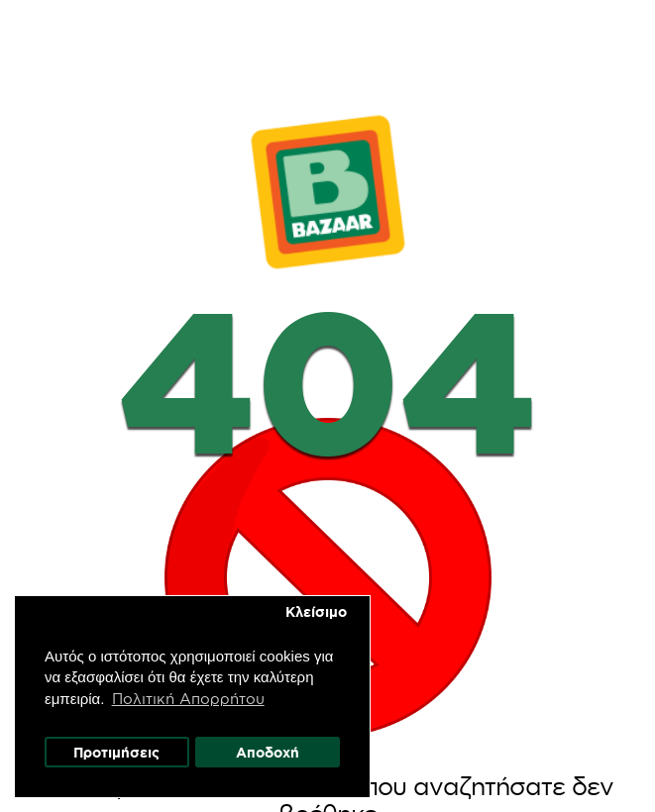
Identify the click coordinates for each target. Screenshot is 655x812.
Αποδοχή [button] (269, 752)
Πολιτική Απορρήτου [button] (189, 698)
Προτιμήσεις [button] (117, 752)
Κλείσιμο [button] (317, 611)
